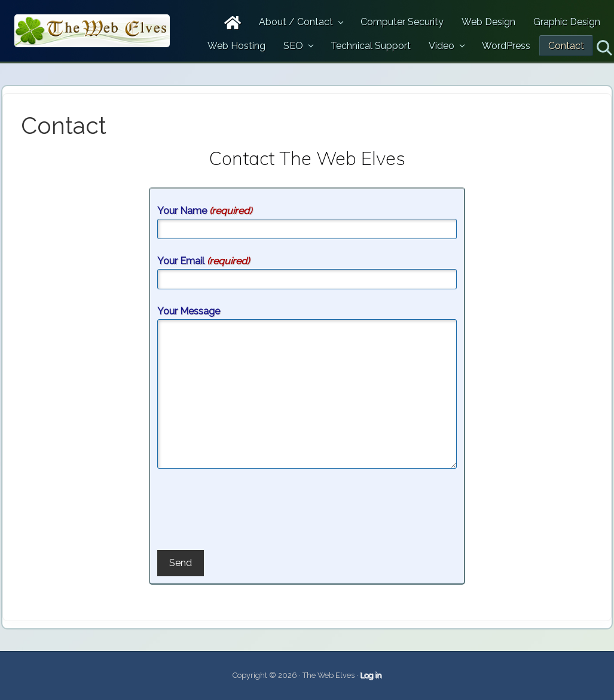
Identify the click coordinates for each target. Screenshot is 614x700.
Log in (371, 675)
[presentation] (248, 511)
